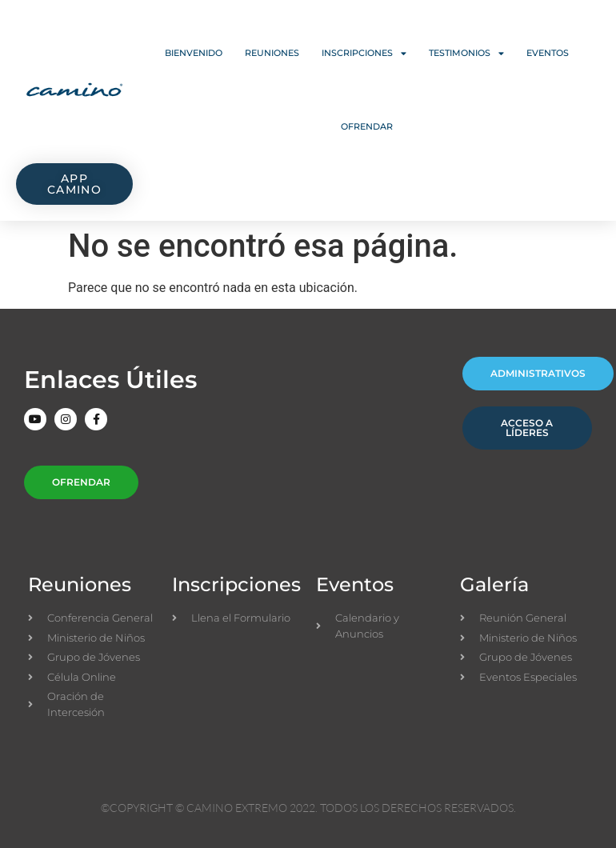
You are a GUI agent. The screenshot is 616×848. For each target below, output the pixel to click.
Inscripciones (364, 53)
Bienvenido (194, 53)
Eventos (548, 53)
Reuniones (272, 53)
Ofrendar (367, 126)
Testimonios (466, 53)
